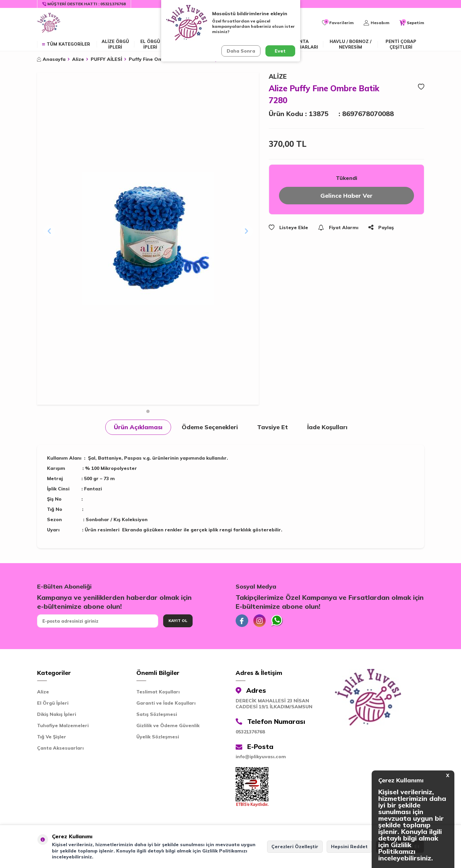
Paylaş (381, 228)
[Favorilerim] (338, 23)
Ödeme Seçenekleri (210, 427)
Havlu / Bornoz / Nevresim (350, 44)
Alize (78, 59)
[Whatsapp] (279, 621)
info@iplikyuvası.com (261, 757)
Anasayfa (51, 59)
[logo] (49, 23)
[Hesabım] (377, 23)
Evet (280, 51)
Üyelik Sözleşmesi (158, 737)
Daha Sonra (241, 51)
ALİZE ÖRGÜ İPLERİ (115, 44)
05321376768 (250, 732)
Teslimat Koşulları (158, 692)
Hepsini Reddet (349, 847)
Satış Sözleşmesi (157, 715)
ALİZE (278, 76)
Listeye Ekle (288, 228)
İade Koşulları (327, 427)
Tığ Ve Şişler (52, 737)
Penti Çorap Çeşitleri (401, 44)
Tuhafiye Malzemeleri (63, 726)
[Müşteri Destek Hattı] (84, 4)
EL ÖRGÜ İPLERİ (150, 44)
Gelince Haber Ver (346, 196)
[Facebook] (242, 621)
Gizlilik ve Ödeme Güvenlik (168, 726)
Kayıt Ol (178, 620)
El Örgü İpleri (53, 704)
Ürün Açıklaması (138, 427)
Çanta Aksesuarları (301, 44)
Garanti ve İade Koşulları (166, 704)
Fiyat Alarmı (338, 228)
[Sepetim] (412, 23)
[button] (148, 411)
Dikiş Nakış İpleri (57, 715)
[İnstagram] (260, 621)
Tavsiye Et (273, 427)
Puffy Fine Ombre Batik (157, 59)
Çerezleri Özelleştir (295, 847)
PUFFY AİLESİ (106, 59)
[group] (148, 239)
